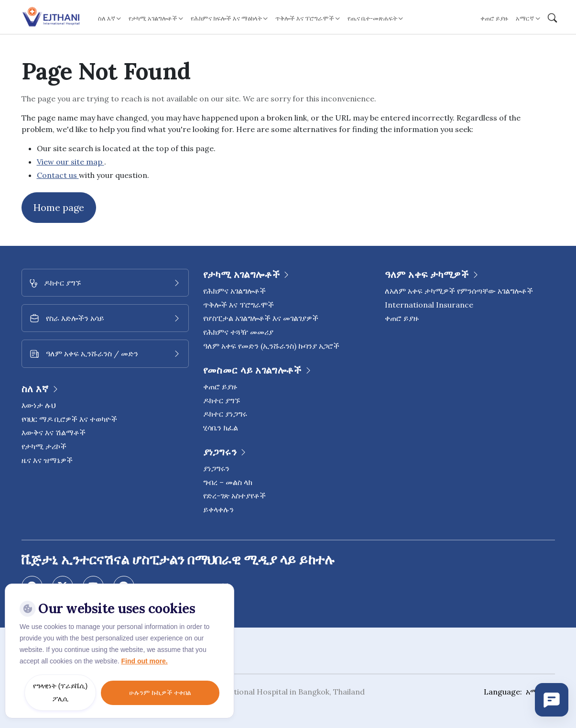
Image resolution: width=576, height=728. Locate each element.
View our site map (71, 162)
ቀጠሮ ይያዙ (494, 18)
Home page (59, 207)
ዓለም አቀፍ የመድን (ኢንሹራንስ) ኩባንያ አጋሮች (271, 346)
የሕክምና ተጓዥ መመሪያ (238, 332)
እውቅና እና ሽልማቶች (54, 432)
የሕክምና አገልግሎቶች (234, 291)
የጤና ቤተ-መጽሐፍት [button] (372, 18)
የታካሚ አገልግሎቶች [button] (153, 18)
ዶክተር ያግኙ (222, 400)
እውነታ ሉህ (38, 405)
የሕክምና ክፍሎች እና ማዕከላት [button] (226, 18)
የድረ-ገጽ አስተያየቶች (234, 496)
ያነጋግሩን (216, 468)
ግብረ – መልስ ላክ (228, 482)
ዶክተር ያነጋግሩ (225, 414)
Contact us (58, 175)
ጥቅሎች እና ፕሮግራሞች (239, 305)
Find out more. (144, 661)
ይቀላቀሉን (218, 509)
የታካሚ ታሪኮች (44, 446)
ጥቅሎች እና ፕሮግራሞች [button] (305, 18)
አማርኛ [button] (525, 18)
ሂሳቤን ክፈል (221, 428)
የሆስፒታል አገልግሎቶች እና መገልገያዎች (261, 318)
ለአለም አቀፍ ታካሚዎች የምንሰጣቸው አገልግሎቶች (459, 291)
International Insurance (429, 305)
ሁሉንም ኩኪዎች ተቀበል (160, 693)
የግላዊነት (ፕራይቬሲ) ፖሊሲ (60, 692)
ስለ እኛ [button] (107, 18)
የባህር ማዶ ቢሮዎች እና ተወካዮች (69, 419)
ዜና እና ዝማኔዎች (47, 460)
